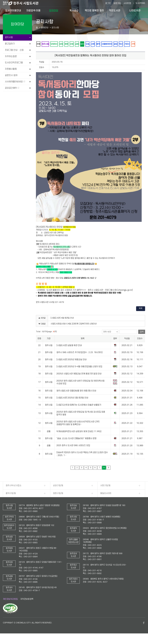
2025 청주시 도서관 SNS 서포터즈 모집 (73, 453)
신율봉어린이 (129, 44)
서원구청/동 (105, 493)
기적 (55, 51)
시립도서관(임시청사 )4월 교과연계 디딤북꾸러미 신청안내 (74, 331)
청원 (75, 44)
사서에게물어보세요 (15, 82)
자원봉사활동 (11, 69)
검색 (142, 339)
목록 (141, 316)
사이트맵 (127, 3)
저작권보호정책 (27, 606)
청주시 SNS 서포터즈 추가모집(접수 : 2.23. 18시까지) (79, 360)
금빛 (89, 44)
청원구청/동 (58, 501)
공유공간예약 (12, 88)
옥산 (39, 51)
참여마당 (54, 11)
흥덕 (118, 44)
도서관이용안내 (13, 11)
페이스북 (144, 630)
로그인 (108, 3)
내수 (97, 44)
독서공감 (74, 11)
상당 (68, 44)
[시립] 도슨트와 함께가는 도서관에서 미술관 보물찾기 (79, 412)
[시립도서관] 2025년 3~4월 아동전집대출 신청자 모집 (79, 374)
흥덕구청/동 (11, 501)
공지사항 (9, 37)
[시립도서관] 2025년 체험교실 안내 (71, 367)
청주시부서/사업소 (14, 493)
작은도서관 (115, 11)
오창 (82, 44)
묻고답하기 (10, 44)
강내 (140, 44)
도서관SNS (140, 3)
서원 (111, 44)
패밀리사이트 (106, 501)
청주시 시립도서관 (23, 3)
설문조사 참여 (11, 75)
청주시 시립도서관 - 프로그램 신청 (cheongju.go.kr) (110, 297)
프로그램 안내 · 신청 (14, 50)
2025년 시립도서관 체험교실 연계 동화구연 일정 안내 (79, 381)
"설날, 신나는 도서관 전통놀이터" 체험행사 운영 (76, 446)
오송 (104, 44)
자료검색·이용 (33, 11)
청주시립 (48, 44)
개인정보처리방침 (10, 606)
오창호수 (59, 44)
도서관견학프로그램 (14, 63)
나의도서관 (135, 11)
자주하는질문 (11, 56)
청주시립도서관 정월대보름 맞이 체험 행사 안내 (76, 398)
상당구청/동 (58, 493)
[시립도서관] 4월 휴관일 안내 (62, 325)
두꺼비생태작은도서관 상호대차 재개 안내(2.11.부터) (79, 439)
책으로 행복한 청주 (94, 11)
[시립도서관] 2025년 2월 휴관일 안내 (72, 405)
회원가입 (117, 3)
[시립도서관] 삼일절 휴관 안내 (69, 353)
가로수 (47, 51)
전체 (39, 44)
